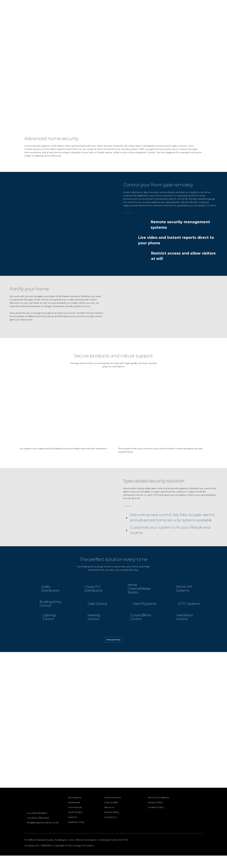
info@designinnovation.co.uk (43, 835)
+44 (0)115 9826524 (37, 825)
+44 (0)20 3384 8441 (38, 830)
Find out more (113, 640)
